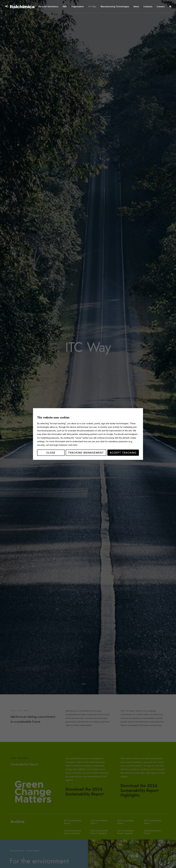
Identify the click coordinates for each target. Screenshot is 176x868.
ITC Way (92, 7)
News (136, 7)
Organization (77, 7)
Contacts (148, 7)
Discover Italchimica (48, 7)
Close (51, 453)
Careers (161, 7)
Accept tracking (123, 453)
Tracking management (86, 453)
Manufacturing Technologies (115, 7)
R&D (65, 7)
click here (73, 445)
